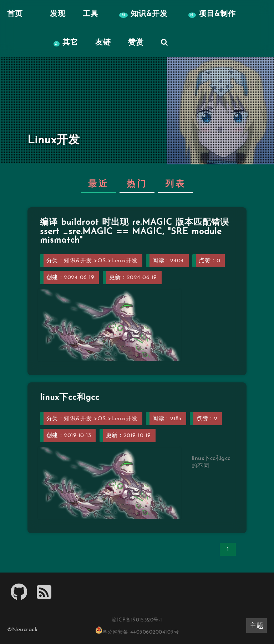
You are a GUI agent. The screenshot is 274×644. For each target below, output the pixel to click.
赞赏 (136, 43)
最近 (98, 184)
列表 (176, 184)
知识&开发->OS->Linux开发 (101, 261)
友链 (103, 43)
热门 (137, 184)
